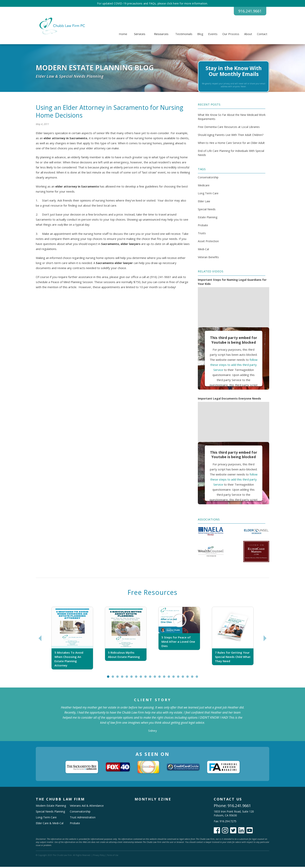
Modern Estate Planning (51, 807)
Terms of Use (113, 856)
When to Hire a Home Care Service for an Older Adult (231, 144)
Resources (161, 35)
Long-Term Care (46, 818)
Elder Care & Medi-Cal (50, 824)
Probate (203, 227)
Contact (262, 35)
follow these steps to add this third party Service (234, 366)
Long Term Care (208, 195)
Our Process (231, 35)
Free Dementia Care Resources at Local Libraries (229, 128)
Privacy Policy (99, 856)
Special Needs (207, 211)
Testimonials (184, 35)
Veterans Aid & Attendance (87, 807)
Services (140, 35)
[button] (140, 35)
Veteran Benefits (208, 258)
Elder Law (204, 203)
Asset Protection (208, 243)
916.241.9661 (247, 12)
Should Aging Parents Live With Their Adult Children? (231, 136)
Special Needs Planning (50, 813)
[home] (62, 27)
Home (123, 35)
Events (213, 35)
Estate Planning (208, 219)
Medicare (204, 187)
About (248, 35)
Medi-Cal (203, 250)
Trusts (202, 235)
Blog (200, 35)
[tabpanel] (72, 640)
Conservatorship (208, 179)
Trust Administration (83, 818)
